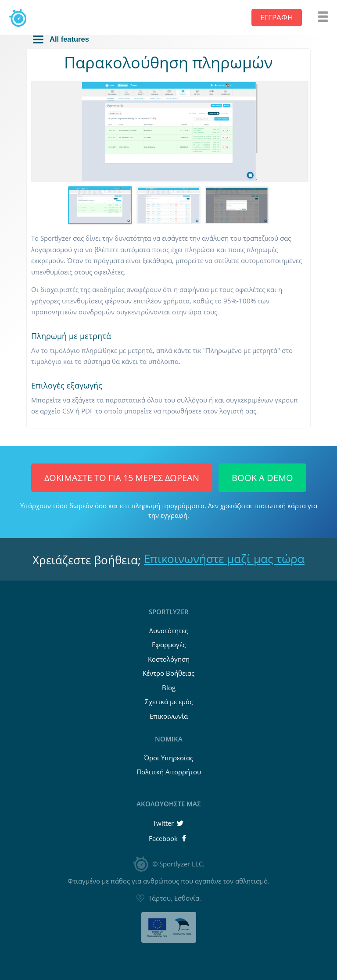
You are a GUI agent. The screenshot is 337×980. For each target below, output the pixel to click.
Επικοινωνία (169, 716)
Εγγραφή (277, 17)
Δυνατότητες (168, 631)
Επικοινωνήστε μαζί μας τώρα (224, 559)
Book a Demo (262, 478)
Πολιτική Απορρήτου (169, 772)
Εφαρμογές (169, 645)
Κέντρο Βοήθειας (168, 673)
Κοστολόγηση (169, 659)
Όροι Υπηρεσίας (168, 758)
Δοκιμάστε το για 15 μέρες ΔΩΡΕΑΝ (122, 478)
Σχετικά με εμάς (169, 702)
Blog (169, 688)
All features (61, 39)
